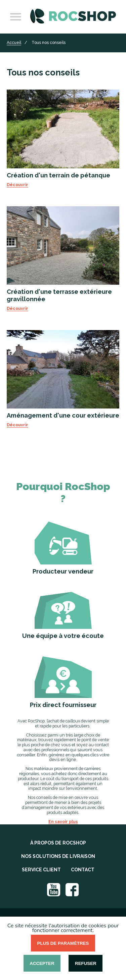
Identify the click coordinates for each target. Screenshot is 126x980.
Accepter (42, 963)
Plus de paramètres (63, 943)
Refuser (86, 963)
